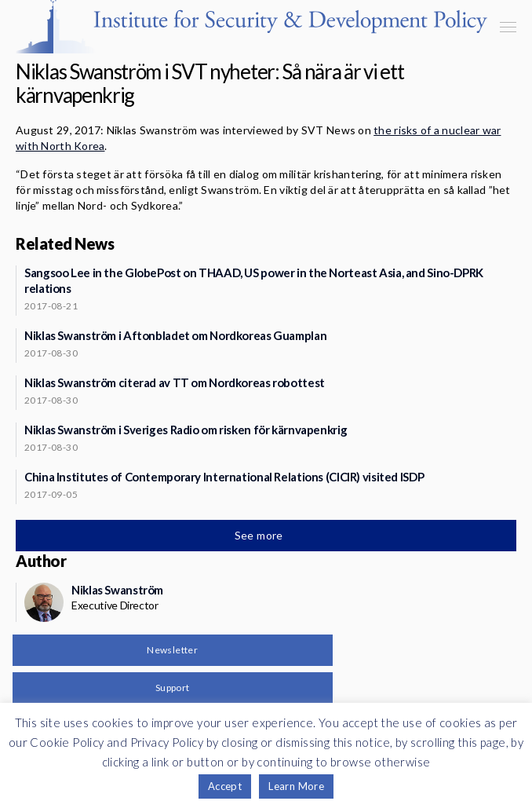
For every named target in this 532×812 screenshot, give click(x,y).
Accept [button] (225, 786)
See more (261, 535)
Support (173, 688)
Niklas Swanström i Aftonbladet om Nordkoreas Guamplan (175, 335)
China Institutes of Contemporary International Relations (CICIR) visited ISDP (224, 477)
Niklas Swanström (117, 590)
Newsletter (172, 650)
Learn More (296, 786)
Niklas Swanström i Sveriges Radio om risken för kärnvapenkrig (186, 430)
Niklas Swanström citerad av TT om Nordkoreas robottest (175, 382)
